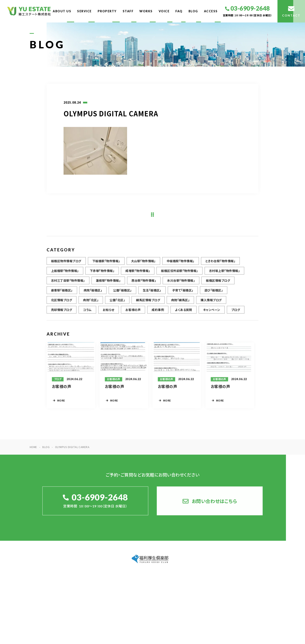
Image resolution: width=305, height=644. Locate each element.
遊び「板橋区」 (214, 293)
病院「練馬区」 (180, 302)
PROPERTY (107, 11)
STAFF (128, 11)
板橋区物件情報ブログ (66, 263)
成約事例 (158, 312)
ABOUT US (62, 11)
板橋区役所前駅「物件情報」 (179, 273)
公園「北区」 (117, 302)
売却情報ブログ (62, 312)
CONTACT (264, 588)
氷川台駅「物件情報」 (181, 283)
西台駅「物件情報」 (144, 283)
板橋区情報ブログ (218, 283)
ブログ (236, 312)
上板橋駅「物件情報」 (65, 273)
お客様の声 (133, 312)
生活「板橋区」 (152, 293)
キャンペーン (212, 312)
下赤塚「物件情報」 (102, 273)
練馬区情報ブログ (148, 302)
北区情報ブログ (62, 302)
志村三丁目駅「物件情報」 (68, 283)
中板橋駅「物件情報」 (181, 263)
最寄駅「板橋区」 (62, 293)
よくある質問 (184, 312)
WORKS (146, 11)
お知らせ (109, 312)
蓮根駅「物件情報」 (108, 283)
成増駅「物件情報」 (138, 273)
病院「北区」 (91, 302)
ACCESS (211, 11)
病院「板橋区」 (93, 293)
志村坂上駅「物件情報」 (224, 273)
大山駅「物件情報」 (143, 263)
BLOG (193, 11)
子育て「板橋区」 (183, 293)
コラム (87, 312)
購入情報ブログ (211, 302)
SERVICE (84, 11)
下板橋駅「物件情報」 (106, 263)
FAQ (179, 11)
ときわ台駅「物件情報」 (220, 263)
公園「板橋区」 (122, 293)
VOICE (164, 11)
